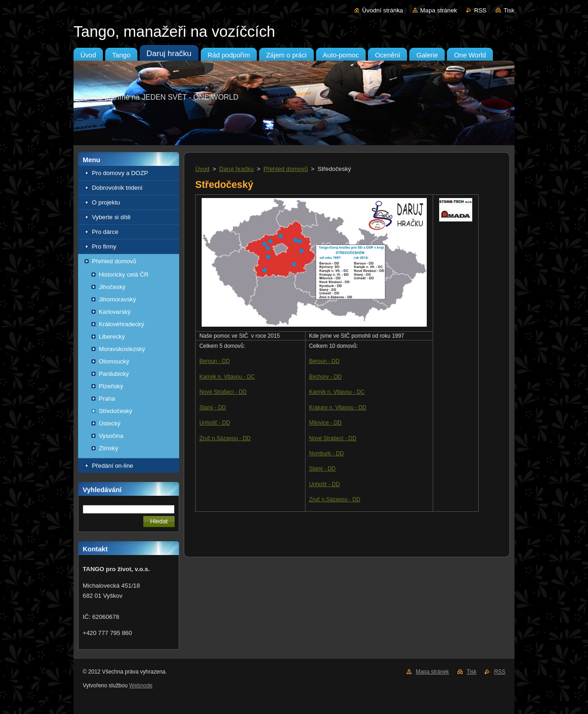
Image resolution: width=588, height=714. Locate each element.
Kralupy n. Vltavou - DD (338, 408)
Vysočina (111, 436)
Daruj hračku (236, 169)
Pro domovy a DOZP (120, 173)
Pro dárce (105, 232)
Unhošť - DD (215, 423)
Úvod (202, 169)
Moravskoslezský (122, 349)
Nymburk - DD (327, 453)
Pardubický (114, 374)
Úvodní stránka (382, 10)
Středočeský (116, 411)
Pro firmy (104, 246)
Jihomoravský (117, 299)
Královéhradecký (122, 324)
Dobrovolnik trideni (117, 188)
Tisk (509, 10)
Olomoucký (114, 361)
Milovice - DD (325, 423)
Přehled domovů (114, 261)
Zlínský (108, 448)
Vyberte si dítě (111, 217)
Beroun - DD (215, 361)
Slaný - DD (213, 408)
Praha (107, 399)
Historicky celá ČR (124, 275)
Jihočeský (112, 287)
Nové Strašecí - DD (223, 392)
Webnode (141, 686)
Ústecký (110, 423)
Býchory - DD (325, 377)
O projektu (106, 202)
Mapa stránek (439, 10)
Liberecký (112, 337)
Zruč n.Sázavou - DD (225, 438)
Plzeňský (111, 386)
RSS (480, 10)
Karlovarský (115, 312)
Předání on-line (113, 466)
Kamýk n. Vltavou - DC (227, 377)
